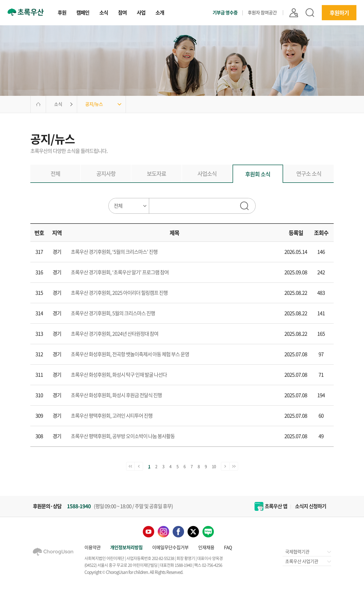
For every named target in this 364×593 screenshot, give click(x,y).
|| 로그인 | (294, 13)
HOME (38, 104)
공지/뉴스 (94, 104)
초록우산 (26, 12)
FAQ (228, 547)
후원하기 (339, 13)
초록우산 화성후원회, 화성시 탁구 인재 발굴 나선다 (119, 375)
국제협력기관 (308, 552)
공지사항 (106, 173)
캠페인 (83, 13)
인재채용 (206, 547)
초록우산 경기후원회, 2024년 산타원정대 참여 (115, 334)
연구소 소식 (309, 173)
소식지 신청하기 (311, 506)
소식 (104, 13)
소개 (160, 13)
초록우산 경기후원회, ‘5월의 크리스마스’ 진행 (114, 252)
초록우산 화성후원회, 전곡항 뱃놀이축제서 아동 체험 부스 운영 (130, 354)
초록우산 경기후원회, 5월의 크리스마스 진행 (113, 313)
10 (214, 466)
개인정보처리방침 (126, 547)
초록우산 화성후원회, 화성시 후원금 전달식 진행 (116, 395)
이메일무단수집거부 (170, 547)
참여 (122, 13)
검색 (310, 13)
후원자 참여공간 (262, 13)
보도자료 (156, 173)
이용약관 (93, 547)
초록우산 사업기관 (308, 561)
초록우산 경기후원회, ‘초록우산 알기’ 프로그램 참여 (120, 272)
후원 (62, 13)
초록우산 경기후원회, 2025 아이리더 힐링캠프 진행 (119, 293)
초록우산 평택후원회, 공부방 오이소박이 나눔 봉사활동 (123, 436)
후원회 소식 (258, 174)
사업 (141, 13)
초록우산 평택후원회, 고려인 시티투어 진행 (112, 416)
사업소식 (207, 173)
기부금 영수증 (225, 13)
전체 (55, 173)
